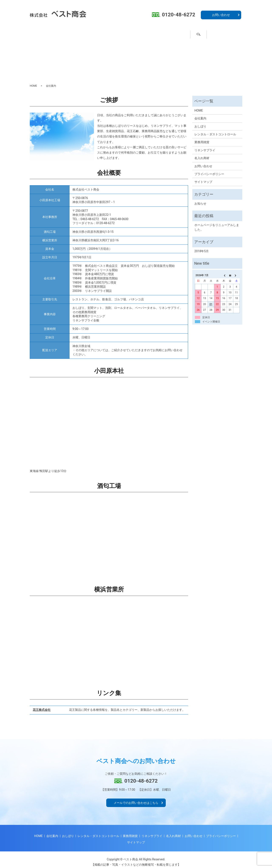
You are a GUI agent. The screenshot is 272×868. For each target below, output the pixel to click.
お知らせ (200, 200)
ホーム (46, 34)
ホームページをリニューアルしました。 (217, 223)
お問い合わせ (221, 15)
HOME (33, 82)
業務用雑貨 (146, 34)
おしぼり (73, 34)
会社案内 (208, 34)
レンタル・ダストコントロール (215, 130)
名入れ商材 (178, 34)
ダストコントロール (109, 34)
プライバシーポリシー (209, 170)
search (235, 34)
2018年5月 (202, 247)
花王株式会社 (42, 706)
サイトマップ (203, 178)
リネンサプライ (205, 146)
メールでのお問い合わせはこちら (136, 799)
